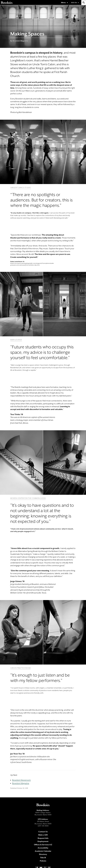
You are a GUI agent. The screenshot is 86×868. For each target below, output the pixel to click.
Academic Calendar (43, 851)
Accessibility (43, 848)
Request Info (43, 838)
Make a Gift (43, 835)
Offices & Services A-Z (43, 845)
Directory (43, 854)
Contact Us (43, 832)
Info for (74, 3)
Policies (43, 861)
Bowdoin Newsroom (21, 780)
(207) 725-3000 (43, 826)
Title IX (43, 858)
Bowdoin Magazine (21, 783)
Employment (43, 841)
